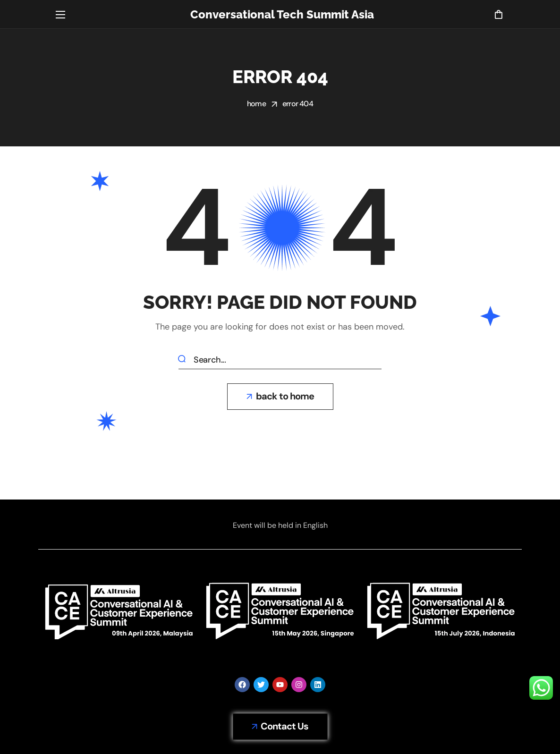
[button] (498, 14)
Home (256, 104)
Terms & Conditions (310, 725)
